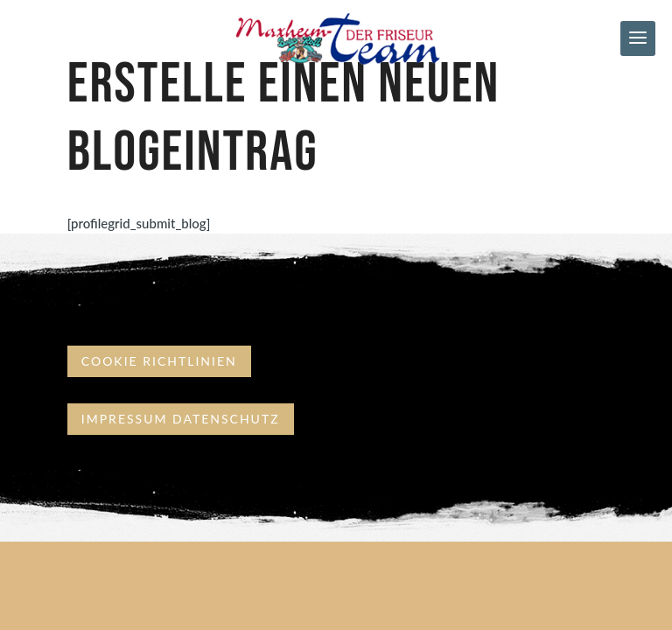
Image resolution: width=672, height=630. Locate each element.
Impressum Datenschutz (181, 419)
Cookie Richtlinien (159, 361)
